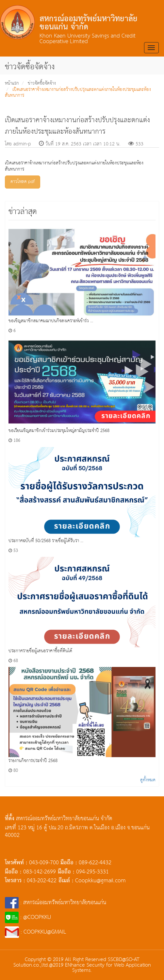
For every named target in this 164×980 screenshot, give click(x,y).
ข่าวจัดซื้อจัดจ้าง (42, 83)
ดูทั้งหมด (148, 780)
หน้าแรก (12, 83)
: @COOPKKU (28, 917)
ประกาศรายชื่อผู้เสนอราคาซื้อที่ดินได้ (40, 651)
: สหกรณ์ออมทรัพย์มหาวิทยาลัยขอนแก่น (56, 903)
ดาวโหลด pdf (23, 182)
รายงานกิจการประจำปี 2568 (33, 761)
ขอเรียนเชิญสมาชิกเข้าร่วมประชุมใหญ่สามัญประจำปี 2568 (59, 431)
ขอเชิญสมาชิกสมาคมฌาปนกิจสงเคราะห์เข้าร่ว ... (51, 321)
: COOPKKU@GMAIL (36, 932)
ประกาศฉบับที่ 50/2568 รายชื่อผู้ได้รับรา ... (46, 541)
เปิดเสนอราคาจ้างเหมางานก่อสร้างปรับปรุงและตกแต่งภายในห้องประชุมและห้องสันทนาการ (78, 93)
